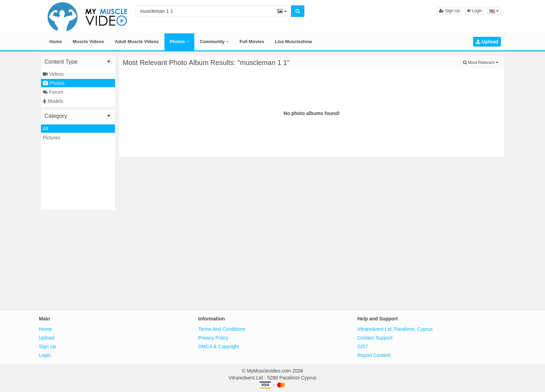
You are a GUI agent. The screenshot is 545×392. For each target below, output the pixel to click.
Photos (179, 42)
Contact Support (375, 338)
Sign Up (449, 11)
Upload (487, 42)
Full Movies (252, 42)
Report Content (374, 355)
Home (56, 42)
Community (214, 42)
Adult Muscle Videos (137, 42)
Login (475, 11)
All (46, 129)
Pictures (52, 138)
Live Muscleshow (294, 42)
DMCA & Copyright (218, 346)
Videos (53, 74)
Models (53, 101)
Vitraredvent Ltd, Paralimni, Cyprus (395, 329)
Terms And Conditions (222, 329)
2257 (363, 346)
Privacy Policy (213, 338)
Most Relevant (482, 62)
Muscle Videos (88, 42)
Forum (53, 92)
